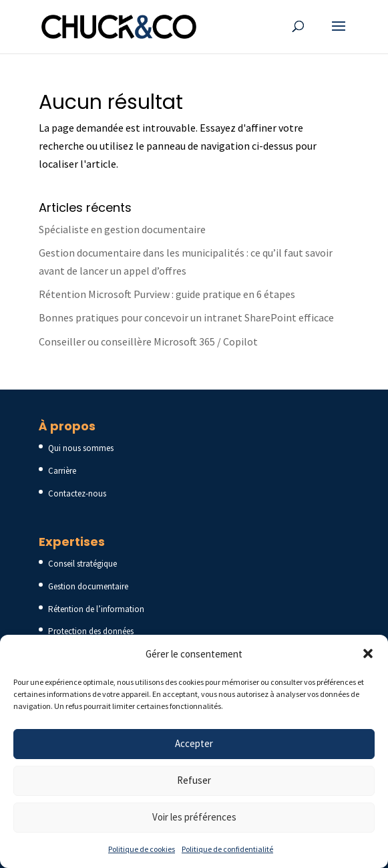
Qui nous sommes (81, 448)
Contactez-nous (77, 493)
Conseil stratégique (82, 564)
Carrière (62, 471)
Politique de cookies (142, 849)
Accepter (194, 743)
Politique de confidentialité (227, 849)
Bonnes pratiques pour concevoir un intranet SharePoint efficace (186, 317)
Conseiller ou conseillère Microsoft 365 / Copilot (148, 341)
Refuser (194, 780)
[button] (368, 654)
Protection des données (91, 631)
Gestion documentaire (88, 586)
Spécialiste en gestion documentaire (122, 229)
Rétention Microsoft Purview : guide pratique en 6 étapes (167, 294)
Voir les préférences (194, 817)
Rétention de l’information (96, 609)
